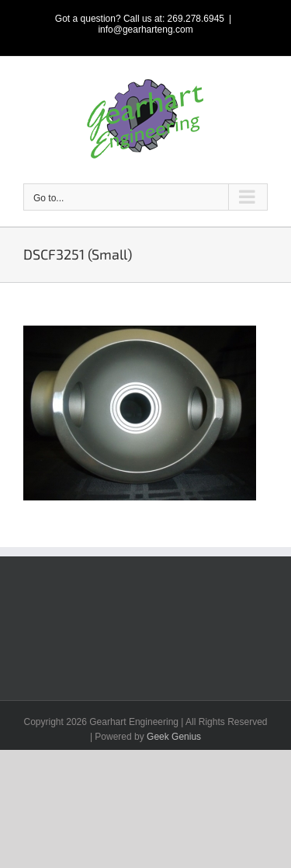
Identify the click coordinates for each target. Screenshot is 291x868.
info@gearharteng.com (145, 30)
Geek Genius (174, 737)
